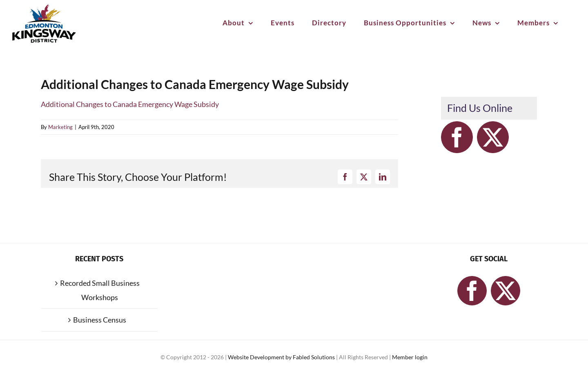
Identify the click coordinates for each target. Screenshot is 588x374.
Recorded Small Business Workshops (100, 290)
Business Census (100, 320)
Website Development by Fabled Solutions (282, 357)
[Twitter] (493, 137)
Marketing (60, 127)
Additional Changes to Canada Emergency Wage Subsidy (130, 104)
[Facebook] (457, 137)
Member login (410, 357)
